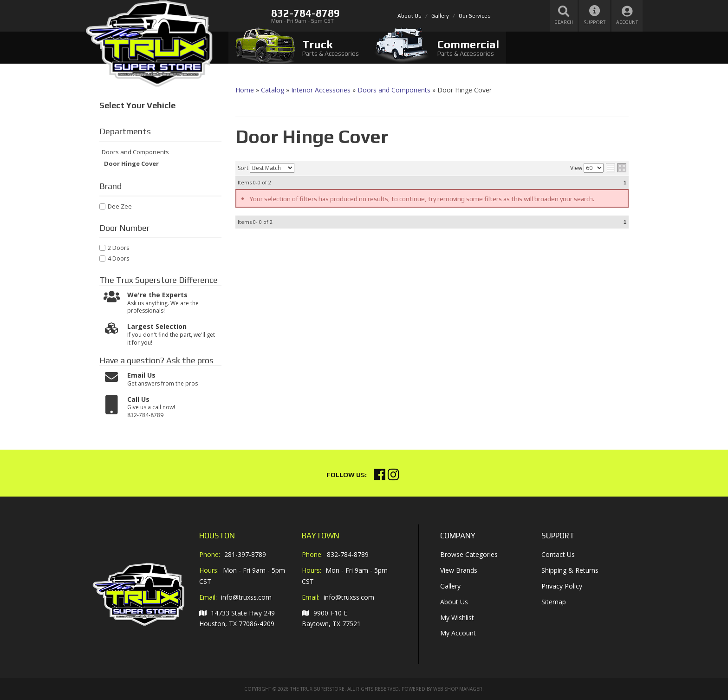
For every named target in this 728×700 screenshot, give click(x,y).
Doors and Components (135, 152)
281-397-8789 (245, 554)
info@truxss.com (246, 597)
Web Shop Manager (458, 689)
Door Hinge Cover (131, 164)
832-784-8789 (348, 554)
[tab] (297, 48)
